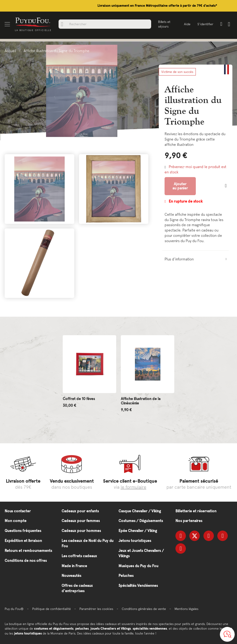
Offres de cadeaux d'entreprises (77, 588)
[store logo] (33, 22)
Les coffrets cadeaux (79, 556)
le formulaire (133, 487)
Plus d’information (179, 259)
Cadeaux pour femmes (81, 521)
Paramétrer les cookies (96, 609)
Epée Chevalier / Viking (138, 531)
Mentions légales (186, 609)
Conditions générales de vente (144, 609)
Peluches (126, 576)
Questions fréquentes (23, 531)
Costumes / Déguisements (141, 521)
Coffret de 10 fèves (79, 399)
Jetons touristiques (135, 541)
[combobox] (105, 24)
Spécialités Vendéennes (138, 586)
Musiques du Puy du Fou (138, 566)
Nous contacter (18, 511)
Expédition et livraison (23, 541)
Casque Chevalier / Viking (140, 511)
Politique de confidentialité (51, 609)
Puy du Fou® (14, 609)
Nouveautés (71, 576)
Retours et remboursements (28, 551)
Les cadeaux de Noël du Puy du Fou (87, 543)
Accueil (10, 51)
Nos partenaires (189, 521)
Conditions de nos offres (26, 561)
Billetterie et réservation (196, 511)
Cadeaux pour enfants (80, 511)
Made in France (74, 566)
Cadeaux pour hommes (81, 531)
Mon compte (16, 521)
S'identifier (205, 24)
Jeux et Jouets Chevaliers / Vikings (141, 553)
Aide (187, 24)
